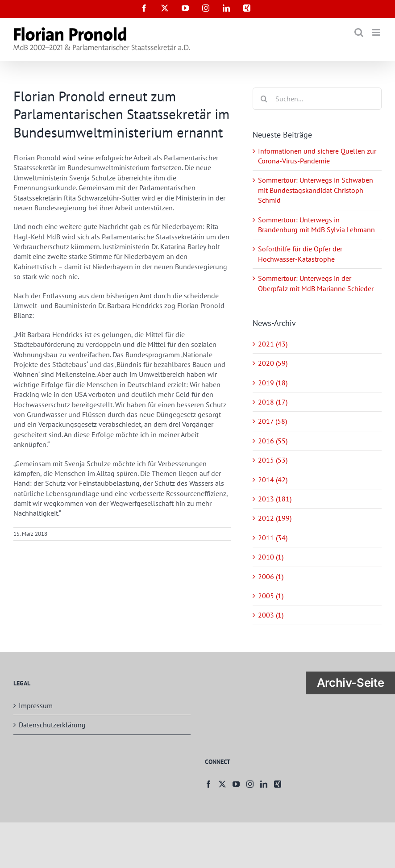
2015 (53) (273, 460)
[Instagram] (250, 784)
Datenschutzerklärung (52, 725)
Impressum (36, 705)
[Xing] (278, 784)
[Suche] (264, 99)
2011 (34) (273, 538)
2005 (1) (271, 596)
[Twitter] (222, 784)
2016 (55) (273, 441)
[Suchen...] (317, 99)
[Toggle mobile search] (359, 32)
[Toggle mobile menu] (377, 32)
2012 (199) (275, 518)
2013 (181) (275, 499)
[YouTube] (236, 784)
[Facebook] (208, 784)
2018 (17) (273, 402)
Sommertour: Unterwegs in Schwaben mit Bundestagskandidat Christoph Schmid (316, 190)
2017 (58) (272, 421)
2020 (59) (273, 363)
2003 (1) (271, 615)
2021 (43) (273, 344)
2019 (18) (273, 383)
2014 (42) (273, 480)
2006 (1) (271, 576)
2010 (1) (271, 557)
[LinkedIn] (264, 784)
